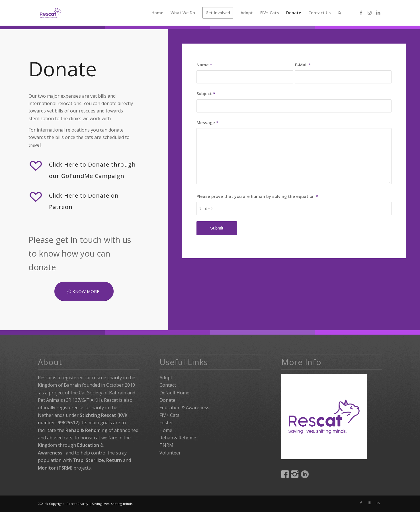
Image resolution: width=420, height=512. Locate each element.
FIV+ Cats (169, 415)
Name (204, 65)
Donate (167, 400)
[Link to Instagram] (370, 13)
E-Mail (303, 65)
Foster (166, 423)
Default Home (174, 393)
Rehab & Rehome (178, 438)
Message (207, 122)
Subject (206, 93)
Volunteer (170, 453)
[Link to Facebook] (361, 13)
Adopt (166, 378)
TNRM (166, 445)
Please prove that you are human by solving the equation (257, 196)
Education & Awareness (184, 407)
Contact (168, 385)
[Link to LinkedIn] (378, 13)
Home (166, 430)
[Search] (340, 13)
